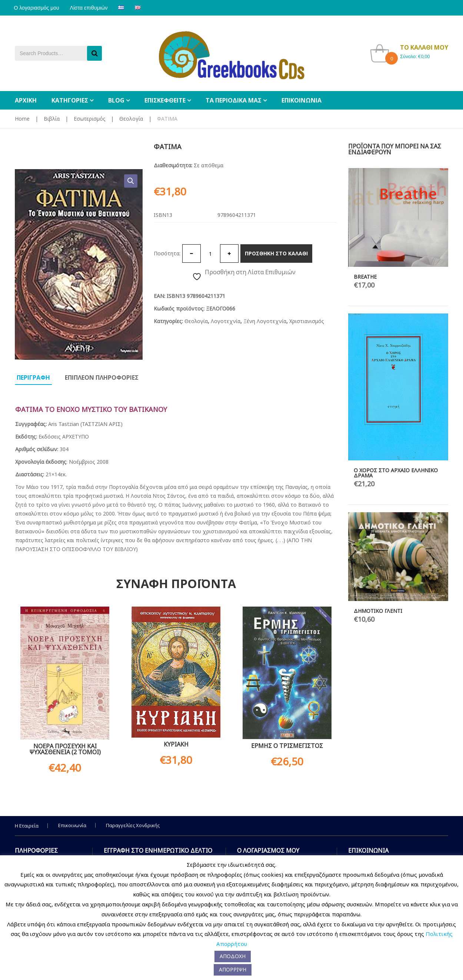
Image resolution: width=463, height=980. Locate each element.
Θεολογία (131, 119)
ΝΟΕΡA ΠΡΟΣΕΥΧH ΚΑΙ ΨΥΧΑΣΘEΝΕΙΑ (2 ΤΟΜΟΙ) (65, 749)
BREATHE (365, 277)
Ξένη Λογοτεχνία (265, 321)
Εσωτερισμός (89, 119)
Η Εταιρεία (27, 826)
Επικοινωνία (72, 825)
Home (22, 119)
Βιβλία (52, 119)
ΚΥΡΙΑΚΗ (176, 744)
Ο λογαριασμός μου (37, 8)
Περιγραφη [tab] (33, 377)
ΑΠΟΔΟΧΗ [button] (233, 956)
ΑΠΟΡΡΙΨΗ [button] (233, 969)
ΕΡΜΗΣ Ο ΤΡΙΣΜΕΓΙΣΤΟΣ (287, 746)
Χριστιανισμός (307, 321)
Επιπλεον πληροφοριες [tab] (102, 377)
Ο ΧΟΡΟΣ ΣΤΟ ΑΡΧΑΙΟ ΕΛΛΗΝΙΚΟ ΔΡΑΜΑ (396, 473)
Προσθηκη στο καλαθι (276, 253)
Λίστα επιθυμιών (91, 8)
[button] (131, 181)
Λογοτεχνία (226, 321)
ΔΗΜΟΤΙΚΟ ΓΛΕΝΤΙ (378, 611)
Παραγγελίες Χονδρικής (133, 825)
